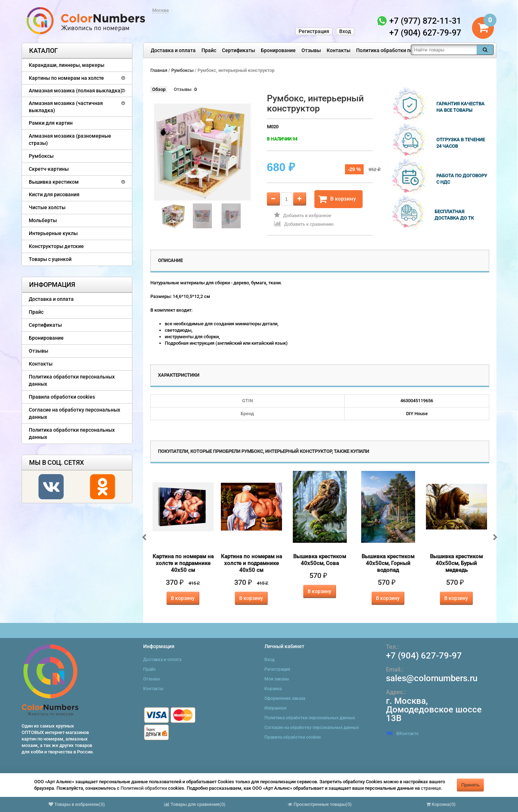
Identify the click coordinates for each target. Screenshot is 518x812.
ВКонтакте (402, 734)
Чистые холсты (47, 207)
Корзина (273, 689)
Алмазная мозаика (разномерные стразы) (70, 139)
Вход (345, 31)
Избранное (275, 708)
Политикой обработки (144, 788)
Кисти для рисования (54, 194)
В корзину (337, 199)
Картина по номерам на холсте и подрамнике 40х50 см (183, 563)
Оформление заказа (285, 698)
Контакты (338, 50)
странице (431, 788)
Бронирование (278, 50)
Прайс (209, 50)
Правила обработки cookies (62, 397)
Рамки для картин (51, 123)
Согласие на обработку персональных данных (74, 413)
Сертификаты (238, 50)
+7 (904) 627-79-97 (424, 656)
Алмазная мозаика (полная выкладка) (76, 91)
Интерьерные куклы (53, 233)
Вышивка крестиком (54, 182)
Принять (470, 785)
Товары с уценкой (50, 259)
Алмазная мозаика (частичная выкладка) (66, 107)
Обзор (159, 89)
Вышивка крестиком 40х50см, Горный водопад (388, 563)
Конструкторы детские (56, 246)
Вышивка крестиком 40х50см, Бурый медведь (456, 563)
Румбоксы (41, 156)
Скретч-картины (49, 169)
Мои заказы (277, 679)
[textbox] (444, 50)
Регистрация (314, 31)
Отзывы (311, 50)
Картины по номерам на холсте (66, 78)
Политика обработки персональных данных (409, 50)
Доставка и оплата (173, 50)
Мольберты (43, 220)
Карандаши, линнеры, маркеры (67, 65)
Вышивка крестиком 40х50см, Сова (320, 560)
